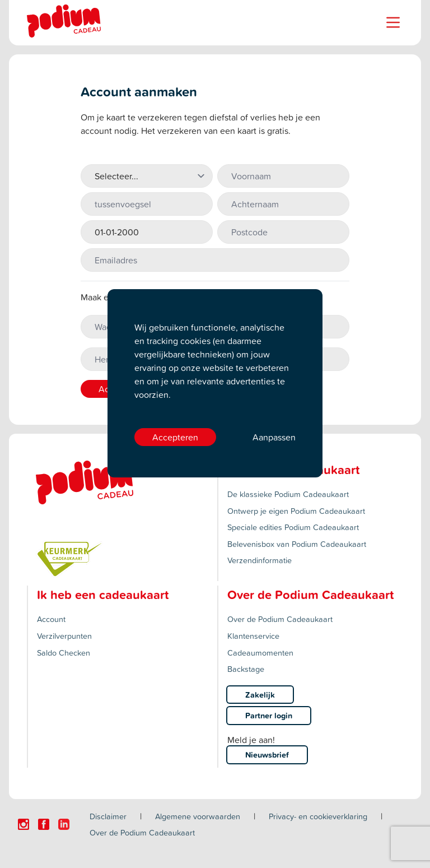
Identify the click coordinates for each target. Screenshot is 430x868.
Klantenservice (253, 636)
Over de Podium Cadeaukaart (280, 619)
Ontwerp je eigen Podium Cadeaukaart (296, 511)
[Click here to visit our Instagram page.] (24, 824)
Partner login (269, 715)
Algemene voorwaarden (198, 816)
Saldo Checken (64, 653)
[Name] (393, 22)
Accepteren (175, 437)
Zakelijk (260, 695)
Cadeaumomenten (260, 653)
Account (51, 619)
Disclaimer (108, 816)
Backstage (246, 669)
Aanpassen (274, 437)
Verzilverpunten (64, 636)
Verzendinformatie (260, 560)
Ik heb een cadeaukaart (103, 595)
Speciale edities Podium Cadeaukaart (293, 527)
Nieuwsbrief (267, 755)
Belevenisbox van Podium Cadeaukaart (297, 544)
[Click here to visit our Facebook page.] (44, 824)
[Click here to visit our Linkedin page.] (64, 824)
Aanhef (95, 157)
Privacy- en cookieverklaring (318, 816)
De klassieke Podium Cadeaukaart (288, 494)
